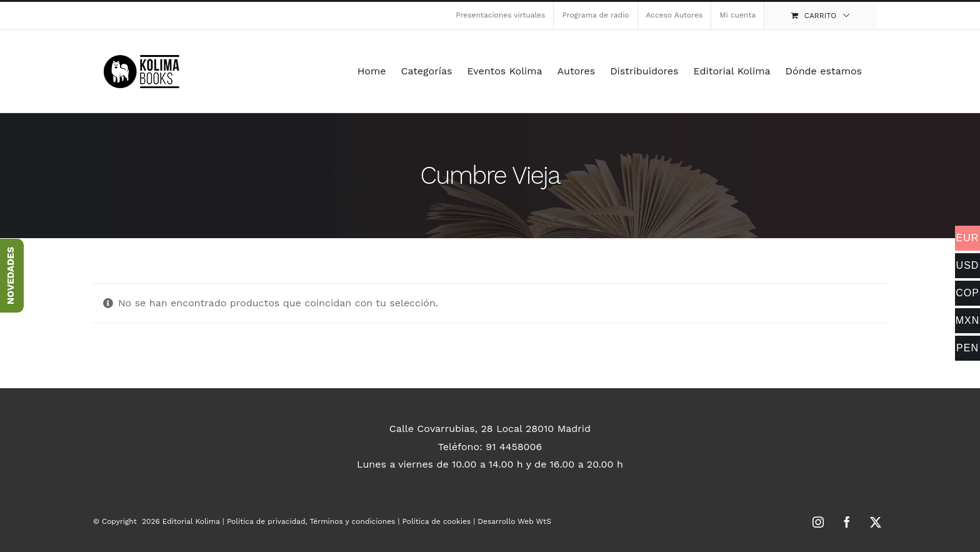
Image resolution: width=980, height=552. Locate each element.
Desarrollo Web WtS (514, 521)
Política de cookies (437, 521)
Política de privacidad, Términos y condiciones (311, 521)
